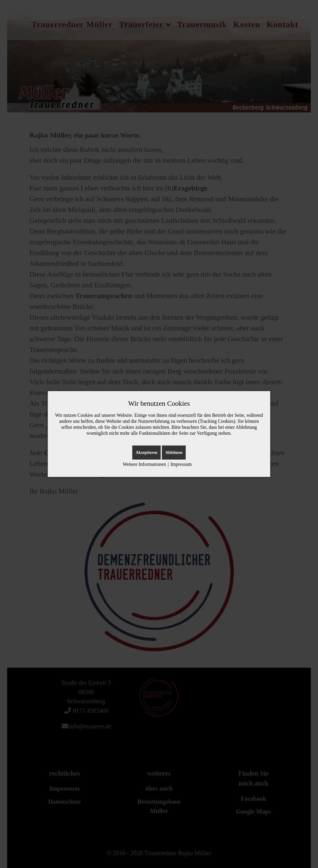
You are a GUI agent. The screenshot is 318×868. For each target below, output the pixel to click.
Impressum (181, 464)
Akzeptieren (146, 453)
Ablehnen (174, 453)
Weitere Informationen (144, 464)
